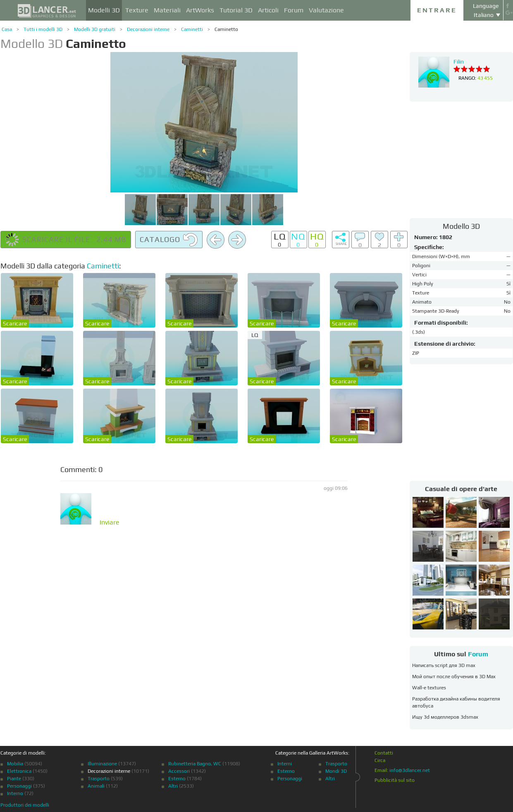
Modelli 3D (104, 10)
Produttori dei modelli (25, 805)
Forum (294, 10)
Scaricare (15, 323)
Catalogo (169, 240)
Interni (285, 764)
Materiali (167, 10)
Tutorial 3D (236, 10)
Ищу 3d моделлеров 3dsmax (445, 717)
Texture (137, 10)
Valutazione (326, 10)
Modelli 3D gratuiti (95, 29)
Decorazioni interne (148, 29)
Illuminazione (102, 764)
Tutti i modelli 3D (43, 29)
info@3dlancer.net (410, 770)
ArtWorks (200, 10)
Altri (173, 786)
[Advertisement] (461, 159)
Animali (96, 786)
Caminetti (192, 29)
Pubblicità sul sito (395, 780)
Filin (459, 62)
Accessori (179, 771)
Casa (7, 29)
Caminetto (226, 29)
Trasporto (99, 779)
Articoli (268, 10)
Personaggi (19, 786)
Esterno (177, 779)
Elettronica (19, 771)
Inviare (110, 522)
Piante (14, 779)
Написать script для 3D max (444, 665)
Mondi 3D (336, 771)
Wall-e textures (429, 688)
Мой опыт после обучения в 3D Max (454, 677)
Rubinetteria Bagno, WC (195, 764)
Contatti (384, 753)
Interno (15, 793)
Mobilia (15, 764)
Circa (380, 760)
